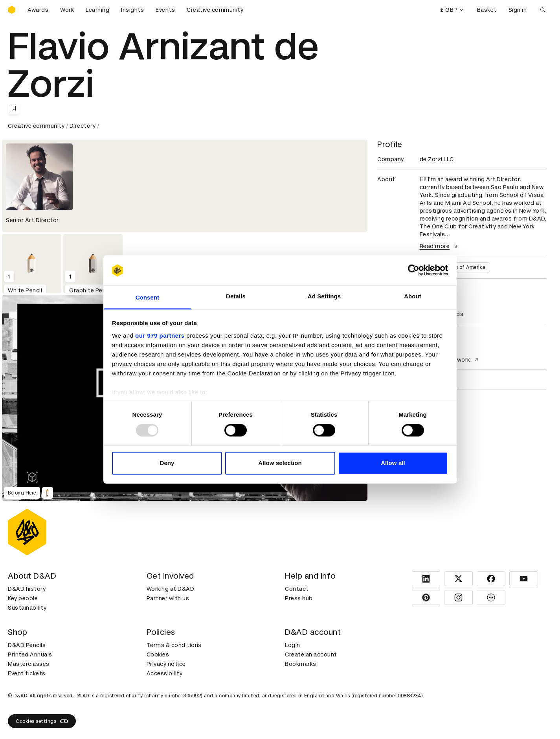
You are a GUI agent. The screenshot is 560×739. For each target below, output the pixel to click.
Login (293, 645)
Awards (38, 10)
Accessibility (165, 673)
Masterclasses (29, 664)
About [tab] (413, 296)
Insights (132, 10)
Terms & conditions (174, 645)
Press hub (299, 598)
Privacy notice (166, 664)
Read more (440, 246)
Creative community (215, 10)
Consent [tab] (148, 297)
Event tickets (27, 673)
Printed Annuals (30, 654)
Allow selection (280, 463)
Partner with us (168, 598)
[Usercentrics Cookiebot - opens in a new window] (414, 270)
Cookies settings (42, 721)
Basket (487, 10)
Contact (297, 589)
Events (165, 10)
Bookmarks (301, 664)
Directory (83, 126)
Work (67, 10)
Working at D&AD (171, 589)
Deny (167, 463)
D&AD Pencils (27, 645)
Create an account (311, 654)
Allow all (393, 463)
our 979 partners (160, 335)
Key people (23, 598)
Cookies (158, 654)
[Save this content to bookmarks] (14, 108)
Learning (97, 10)
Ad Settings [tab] (324, 296)
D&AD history (27, 589)
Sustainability (27, 608)
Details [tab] (236, 296)
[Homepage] (12, 10)
